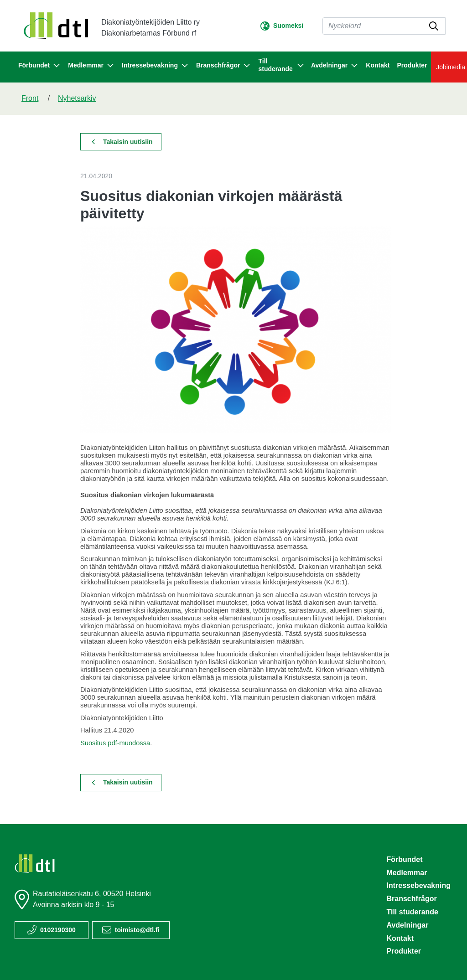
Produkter (412, 65)
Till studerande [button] (281, 65)
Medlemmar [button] (91, 66)
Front (30, 98)
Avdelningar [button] (335, 66)
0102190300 (58, 930)
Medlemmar (407, 873)
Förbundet (404, 859)
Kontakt (378, 65)
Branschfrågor (411, 899)
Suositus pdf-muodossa (115, 743)
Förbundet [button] (39, 66)
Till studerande (412, 912)
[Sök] (384, 26)
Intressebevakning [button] (155, 66)
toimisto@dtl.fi (137, 930)
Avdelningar (407, 925)
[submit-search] (434, 26)
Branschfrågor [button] (223, 66)
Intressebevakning (418, 885)
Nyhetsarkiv (77, 98)
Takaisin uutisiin (122, 142)
